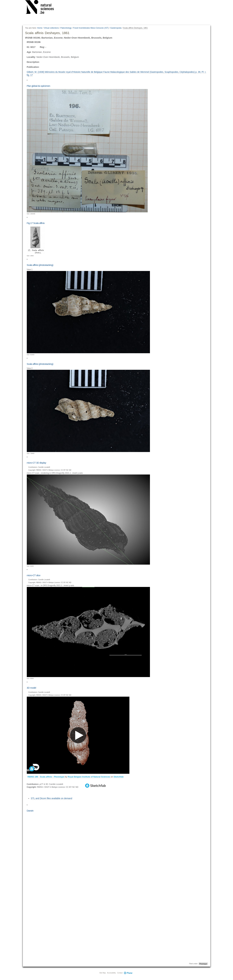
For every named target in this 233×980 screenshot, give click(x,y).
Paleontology (66, 28)
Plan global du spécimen (38, 86)
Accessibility (111, 973)
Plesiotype (203, 964)
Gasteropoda (116, 28)
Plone (128, 973)
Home (40, 28)
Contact (120, 973)
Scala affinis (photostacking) (40, 265)
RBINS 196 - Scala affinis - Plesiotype (46, 777)
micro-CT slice (34, 575)
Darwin (30, 811)
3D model (31, 688)
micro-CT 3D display (36, 463)
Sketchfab (119, 777)
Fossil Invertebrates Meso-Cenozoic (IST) (91, 28)
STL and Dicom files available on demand (51, 798)
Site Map (103, 973)
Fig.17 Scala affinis (36, 223)
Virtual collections (51, 28)
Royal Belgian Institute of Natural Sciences (89, 777)
